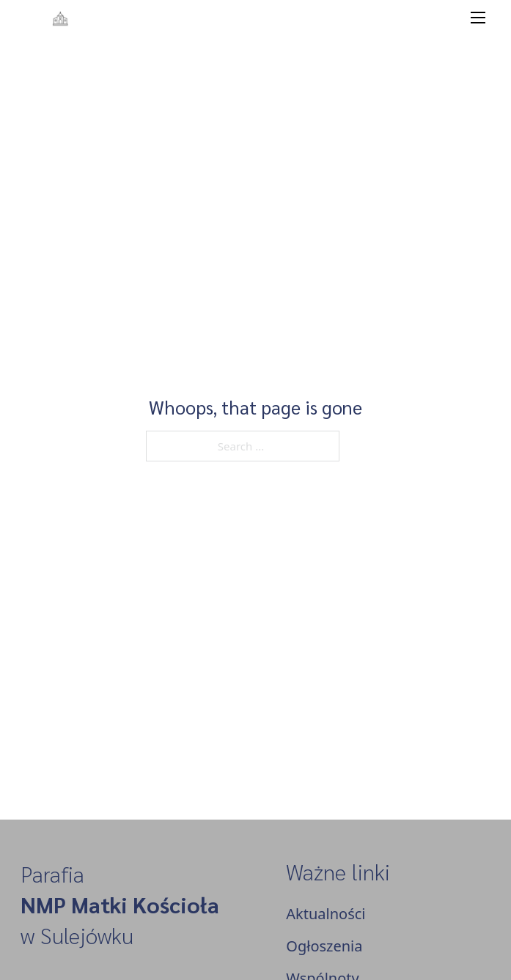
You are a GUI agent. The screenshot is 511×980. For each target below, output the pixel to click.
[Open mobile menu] (478, 18)
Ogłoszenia (324, 946)
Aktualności (326, 914)
